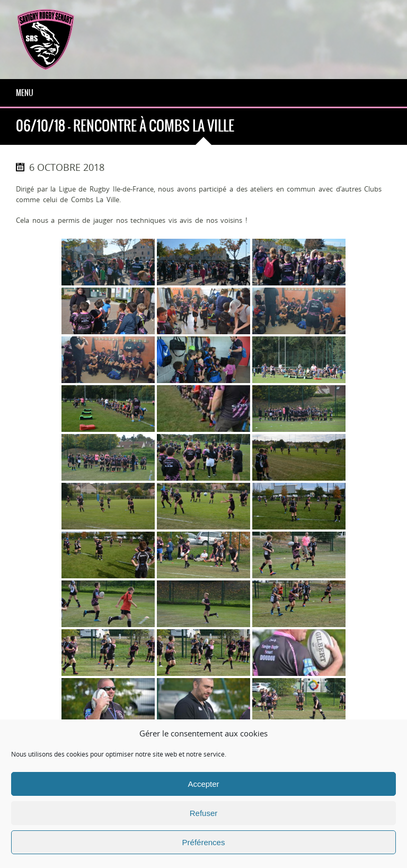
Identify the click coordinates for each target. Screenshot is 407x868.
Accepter (203, 784)
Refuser (204, 813)
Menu (25, 93)
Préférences (204, 842)
